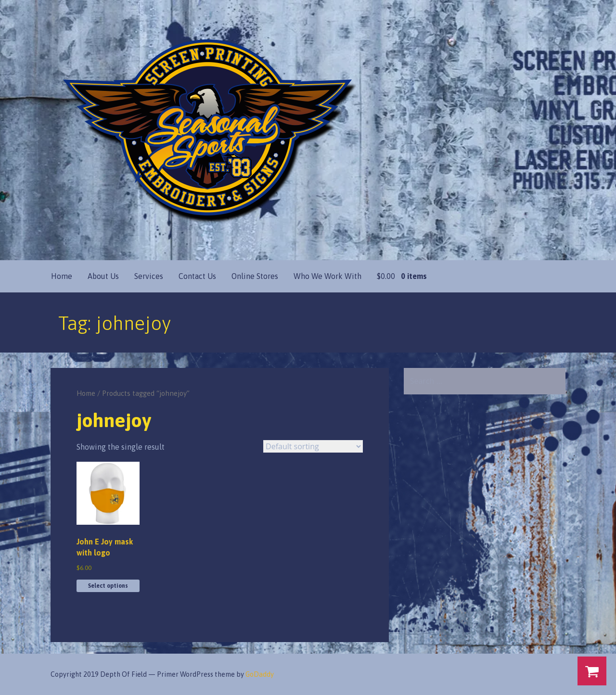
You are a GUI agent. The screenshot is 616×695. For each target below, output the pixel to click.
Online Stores (255, 276)
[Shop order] (313, 446)
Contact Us (197, 276)
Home (62, 276)
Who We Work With (327, 276)
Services (149, 276)
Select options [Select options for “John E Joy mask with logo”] (108, 586)
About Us (103, 276)
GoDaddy (260, 674)
